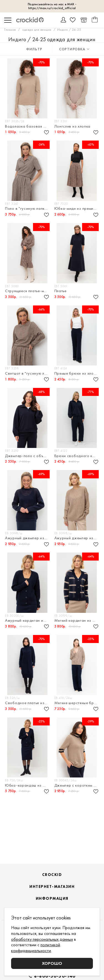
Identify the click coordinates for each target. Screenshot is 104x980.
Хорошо (52, 963)
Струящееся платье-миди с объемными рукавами (28, 291)
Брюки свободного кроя (77, 456)
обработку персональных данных (42, 939)
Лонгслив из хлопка (73, 126)
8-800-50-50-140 (55, 976)
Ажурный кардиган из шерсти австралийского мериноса (28, 620)
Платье (60, 291)
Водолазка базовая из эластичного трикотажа (28, 126)
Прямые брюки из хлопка (77, 373)
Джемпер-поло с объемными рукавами (28, 456)
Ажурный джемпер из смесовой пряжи (28, 538)
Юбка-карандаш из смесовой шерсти (28, 785)
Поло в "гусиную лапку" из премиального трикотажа (28, 208)
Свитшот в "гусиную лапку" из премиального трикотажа (28, 373)
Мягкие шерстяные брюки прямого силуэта (77, 703)
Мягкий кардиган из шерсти (77, 620)
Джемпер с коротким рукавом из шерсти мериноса (77, 785)
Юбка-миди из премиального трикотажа (77, 208)
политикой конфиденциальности (36, 948)
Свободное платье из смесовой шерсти (28, 703)
